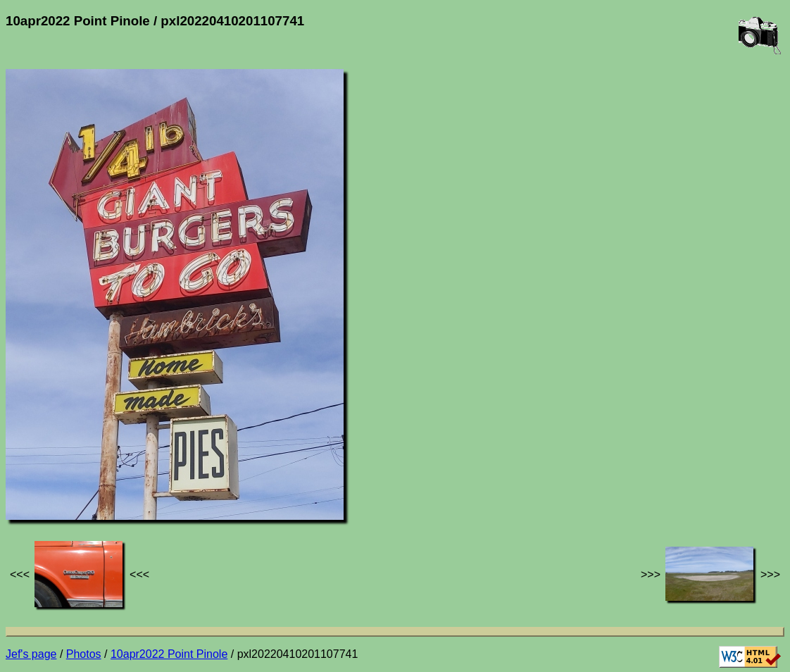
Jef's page (31, 654)
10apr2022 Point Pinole (169, 654)
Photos (84, 654)
